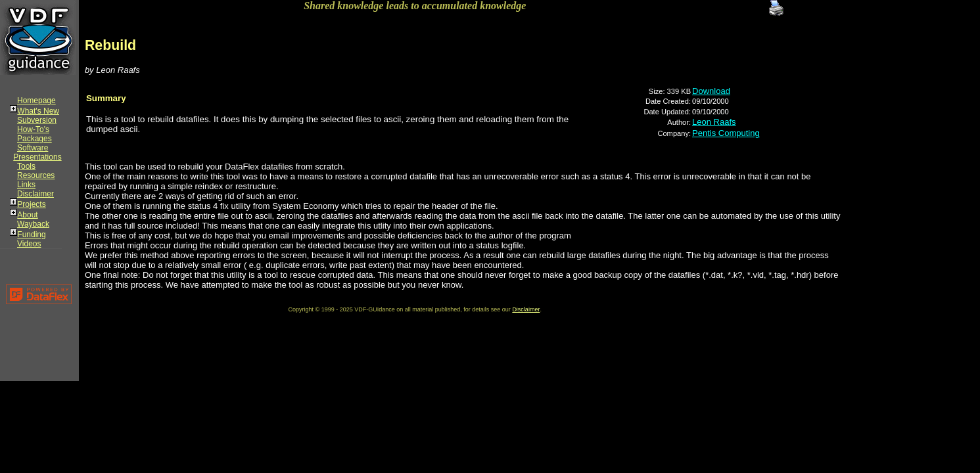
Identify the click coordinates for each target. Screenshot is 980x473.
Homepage (36, 101)
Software (33, 148)
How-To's (33, 129)
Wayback (33, 224)
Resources (36, 175)
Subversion (37, 120)
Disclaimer (35, 194)
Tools (26, 166)
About (27, 215)
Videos (29, 244)
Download (711, 91)
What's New (38, 111)
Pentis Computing (726, 133)
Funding (31, 235)
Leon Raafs (714, 122)
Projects (31, 204)
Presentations (37, 157)
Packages (35, 139)
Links (26, 185)
